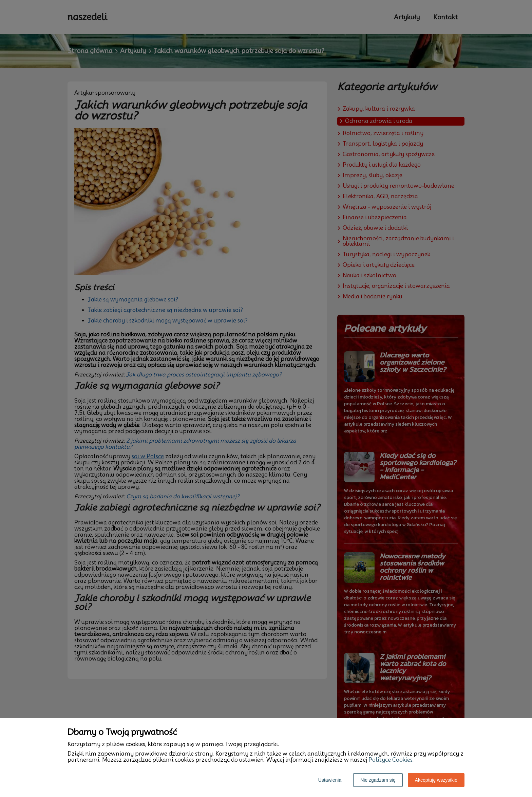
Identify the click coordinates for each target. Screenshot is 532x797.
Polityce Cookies (391, 760)
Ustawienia (330, 780)
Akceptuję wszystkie (436, 780)
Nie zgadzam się (378, 780)
